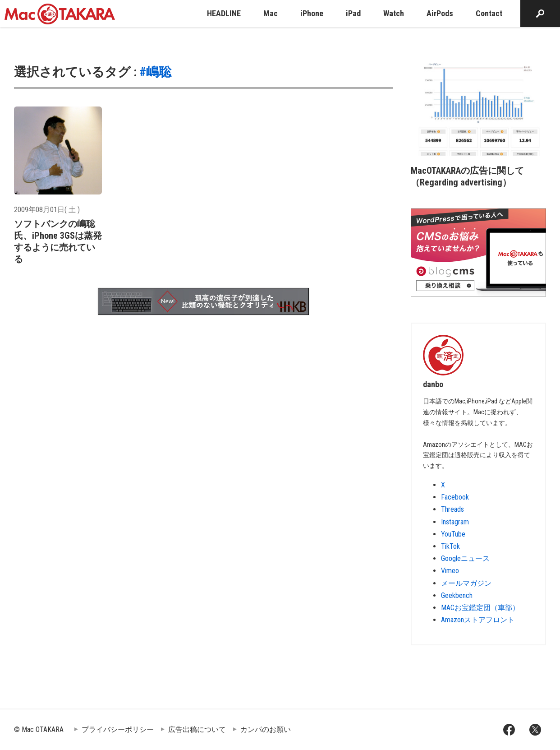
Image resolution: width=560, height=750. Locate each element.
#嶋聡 (155, 72)
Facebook (455, 497)
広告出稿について (197, 729)
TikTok (450, 546)
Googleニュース (465, 558)
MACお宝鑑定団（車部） (480, 608)
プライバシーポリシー (118, 729)
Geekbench (457, 595)
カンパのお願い (266, 729)
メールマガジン (466, 583)
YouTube (453, 534)
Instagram (455, 522)
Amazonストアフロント (478, 620)
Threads (452, 509)
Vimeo (450, 571)
